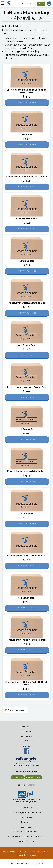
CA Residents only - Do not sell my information (27, 836)
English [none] (21, 785)
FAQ (27, 741)
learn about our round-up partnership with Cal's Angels (26, 765)
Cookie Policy (27, 827)
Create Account (28, 4)
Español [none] (31, 785)
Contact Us (17, 777)
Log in (41, 4)
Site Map (26, 746)
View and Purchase (27, 103)
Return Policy (27, 736)
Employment (26, 727)
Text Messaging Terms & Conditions (26, 813)
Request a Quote (33, 777)
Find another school (16, 710)
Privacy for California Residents (26, 832)
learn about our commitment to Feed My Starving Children (26, 801)
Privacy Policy (26, 808)
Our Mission (26, 732)
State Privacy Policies (26, 841)
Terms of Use (26, 822)
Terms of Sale (27, 817)
